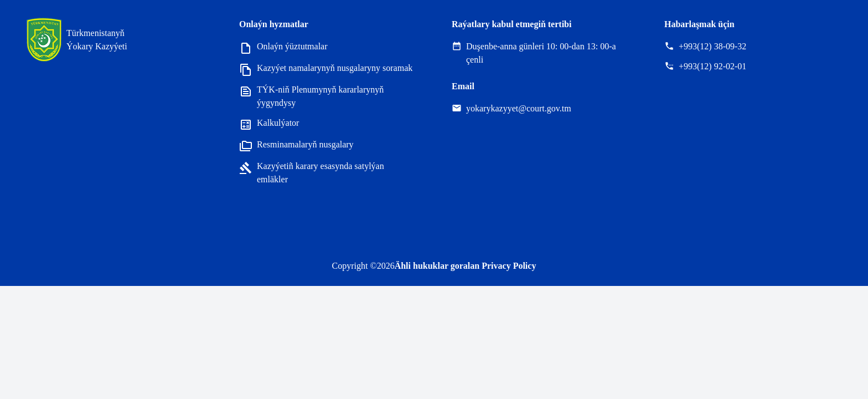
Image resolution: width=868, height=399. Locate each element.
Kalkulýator (269, 124)
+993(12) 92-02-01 (712, 66)
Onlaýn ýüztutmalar (283, 47)
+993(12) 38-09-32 (712, 46)
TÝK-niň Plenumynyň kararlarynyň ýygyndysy (311, 96)
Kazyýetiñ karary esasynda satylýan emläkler (312, 173)
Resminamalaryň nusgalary (296, 145)
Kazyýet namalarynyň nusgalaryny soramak (326, 69)
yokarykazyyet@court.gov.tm (519, 108)
